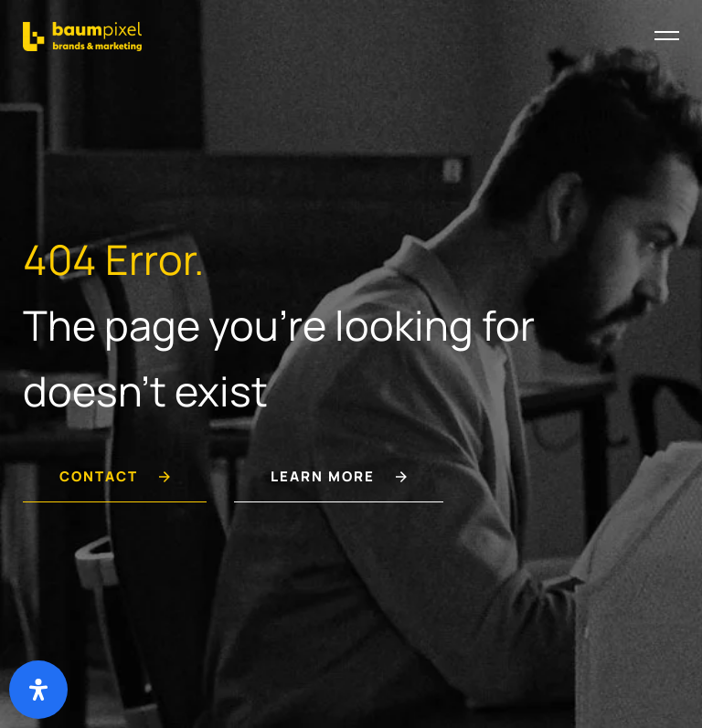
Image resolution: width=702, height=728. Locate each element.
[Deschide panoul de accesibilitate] (38, 690)
